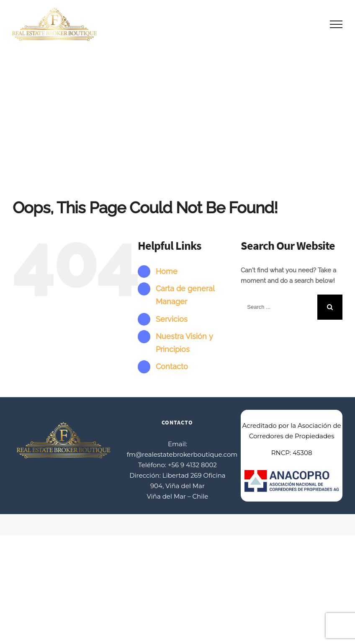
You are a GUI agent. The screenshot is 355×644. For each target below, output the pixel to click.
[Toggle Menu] (336, 24)
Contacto (172, 366)
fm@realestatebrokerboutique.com (182, 454)
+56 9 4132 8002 (192, 465)
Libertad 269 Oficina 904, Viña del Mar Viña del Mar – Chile (186, 486)
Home (167, 271)
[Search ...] (279, 307)
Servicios (172, 319)
